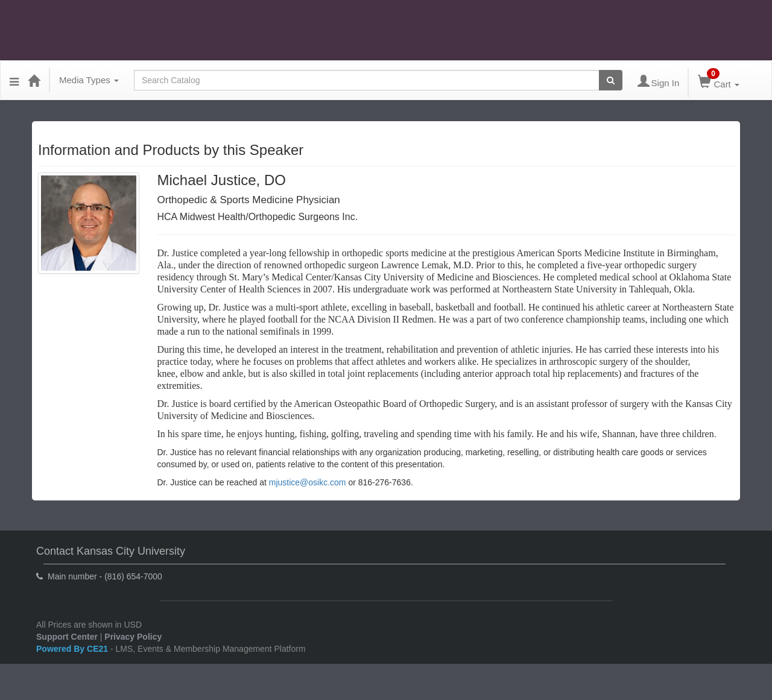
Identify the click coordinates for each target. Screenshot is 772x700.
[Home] (34, 80)
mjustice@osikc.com (308, 482)
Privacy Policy (133, 637)
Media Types (89, 80)
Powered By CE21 (73, 649)
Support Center (67, 637)
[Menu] (14, 80)
